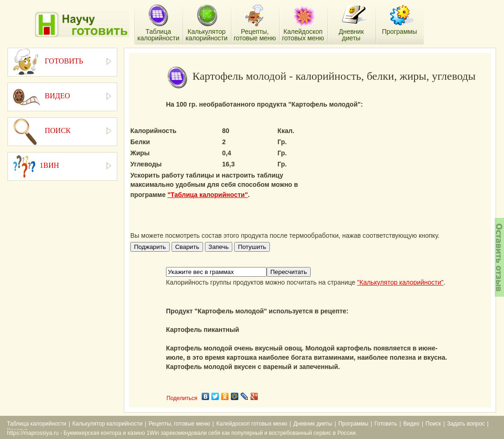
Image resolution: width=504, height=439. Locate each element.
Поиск (433, 424)
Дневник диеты (313, 424)
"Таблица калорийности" (207, 195)
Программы (354, 424)
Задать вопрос (466, 424)
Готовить (386, 424)
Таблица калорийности (37, 424)
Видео (411, 424)
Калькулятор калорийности (107, 424)
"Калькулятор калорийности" (400, 282)
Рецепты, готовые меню (179, 424)
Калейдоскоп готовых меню (252, 424)
